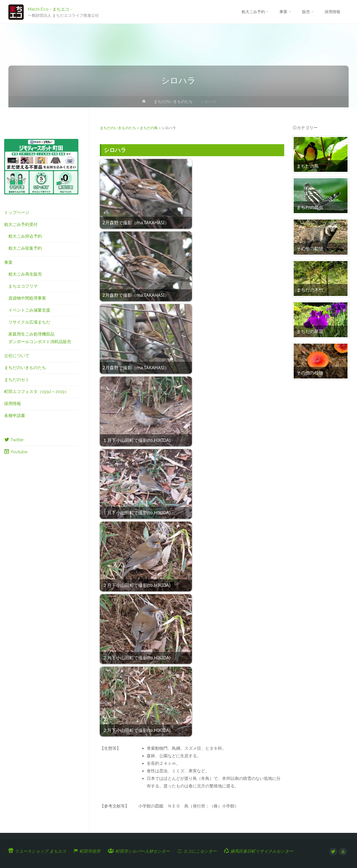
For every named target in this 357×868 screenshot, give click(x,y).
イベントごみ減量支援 (29, 310)
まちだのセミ (17, 380)
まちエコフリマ (23, 286)
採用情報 (13, 404)
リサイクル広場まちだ (29, 322)
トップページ (17, 213)
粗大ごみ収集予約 (25, 248)
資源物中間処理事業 (27, 298)
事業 (8, 262)
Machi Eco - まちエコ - (50, 9)
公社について (17, 356)
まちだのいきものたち (173, 102)
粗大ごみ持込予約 (25, 236)
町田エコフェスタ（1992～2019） (37, 392)
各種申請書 (15, 416)
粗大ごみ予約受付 (21, 225)
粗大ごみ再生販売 (25, 274)
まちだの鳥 (149, 128)
